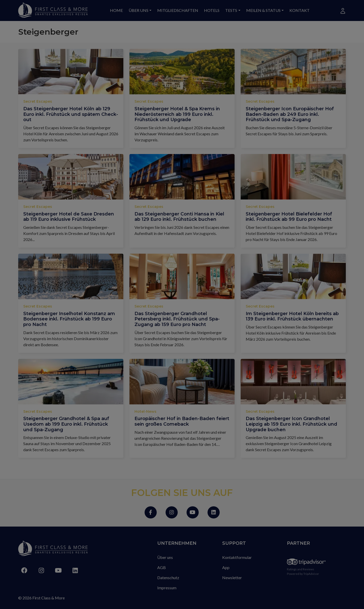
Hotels (212, 10)
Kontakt (300, 10)
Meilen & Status (263, 10)
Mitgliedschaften (178, 10)
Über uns (139, 10)
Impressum (167, 588)
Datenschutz (168, 578)
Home (116, 10)
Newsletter (232, 578)
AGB (162, 567)
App (226, 567)
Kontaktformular (237, 557)
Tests (231, 10)
